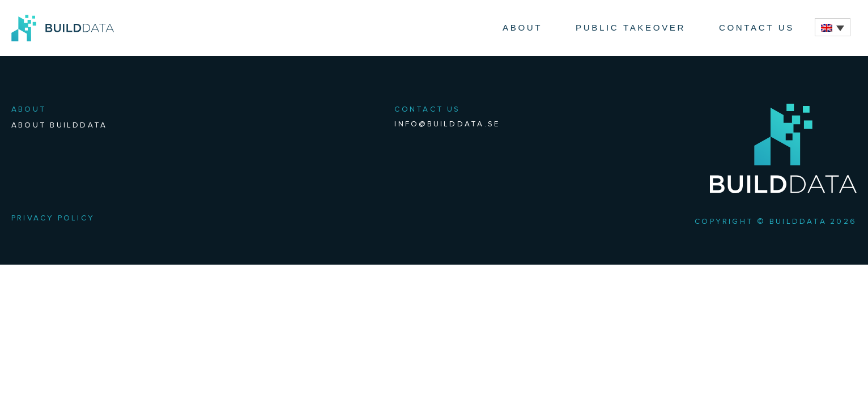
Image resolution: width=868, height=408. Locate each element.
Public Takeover (631, 27)
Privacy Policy (53, 218)
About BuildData (59, 125)
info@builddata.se (447, 124)
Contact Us (757, 27)
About (522, 27)
